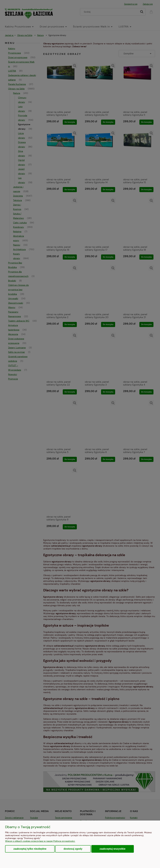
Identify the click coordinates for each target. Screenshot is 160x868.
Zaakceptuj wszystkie (113, 849)
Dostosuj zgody (73, 849)
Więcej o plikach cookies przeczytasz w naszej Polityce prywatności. (40, 841)
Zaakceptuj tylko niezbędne (30, 849)
